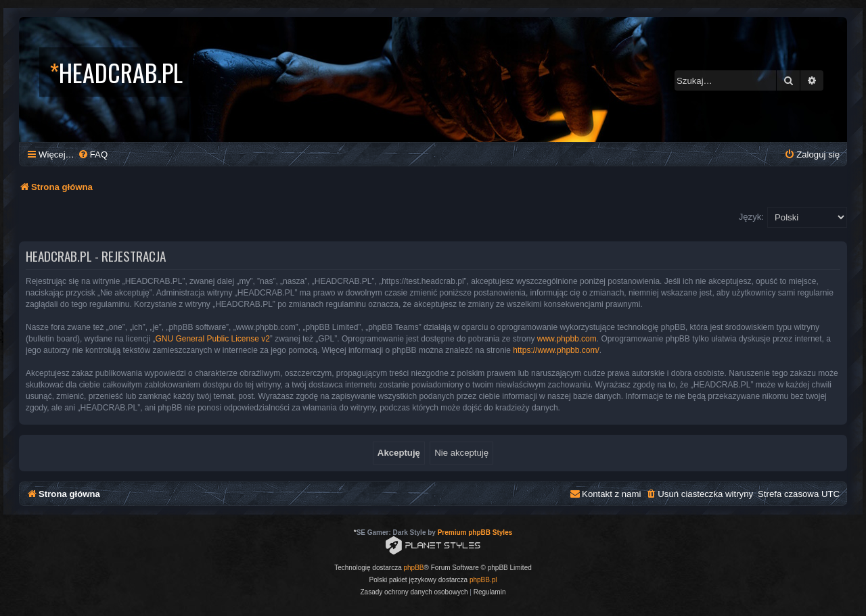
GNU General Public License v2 (212, 339)
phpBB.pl (483, 580)
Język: (751, 217)
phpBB (414, 568)
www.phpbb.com (567, 339)
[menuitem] (93, 155)
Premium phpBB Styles (475, 532)
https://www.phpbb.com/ (556, 350)
